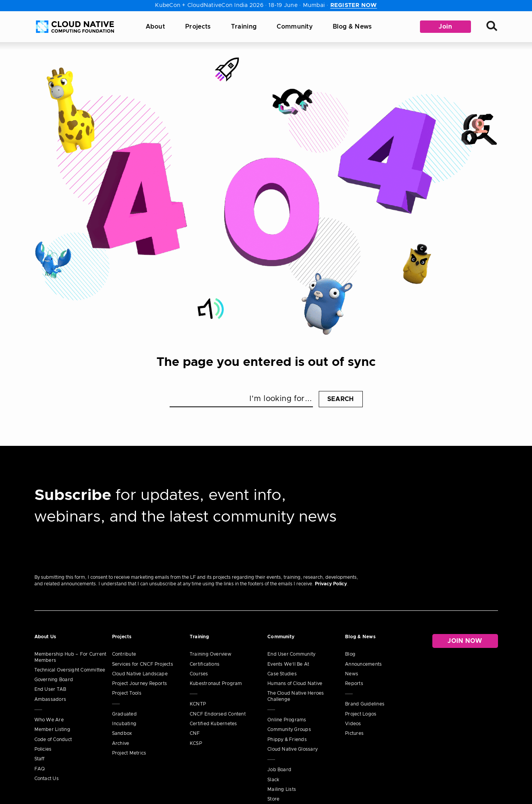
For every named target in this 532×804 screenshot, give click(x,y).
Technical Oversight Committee (70, 670)
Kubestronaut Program (216, 683)
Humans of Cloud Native (295, 683)
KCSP (196, 743)
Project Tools (127, 693)
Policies (43, 749)
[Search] (492, 27)
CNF (195, 733)
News (352, 674)
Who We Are (49, 720)
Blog (350, 654)
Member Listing (52, 729)
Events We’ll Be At (288, 664)
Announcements (363, 664)
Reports (354, 683)
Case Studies (282, 674)
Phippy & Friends (287, 739)
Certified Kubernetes (213, 724)
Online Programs (287, 720)
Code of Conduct (53, 739)
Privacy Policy (331, 584)
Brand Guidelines (365, 704)
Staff (40, 759)
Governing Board (54, 680)
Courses (199, 674)
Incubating (124, 724)
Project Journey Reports (140, 683)
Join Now (465, 641)
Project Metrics (129, 753)
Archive (121, 743)
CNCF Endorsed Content (218, 714)
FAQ (40, 769)
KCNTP (198, 704)
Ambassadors (50, 699)
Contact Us (47, 779)
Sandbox (122, 733)
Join (445, 27)
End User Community (291, 654)
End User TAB (50, 689)
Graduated (124, 714)
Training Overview (211, 654)
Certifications (205, 664)
